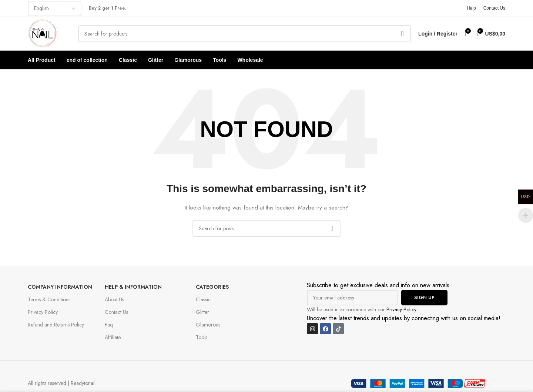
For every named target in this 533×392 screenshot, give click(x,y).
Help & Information (133, 287)
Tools (202, 337)
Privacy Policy (43, 312)
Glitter (202, 312)
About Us (114, 299)
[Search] (244, 34)
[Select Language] (55, 9)
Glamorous (208, 325)
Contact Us (116, 312)
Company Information (60, 287)
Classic (203, 299)
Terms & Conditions (49, 299)
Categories (212, 287)
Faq (109, 325)
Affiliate (113, 337)
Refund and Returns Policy (56, 325)
